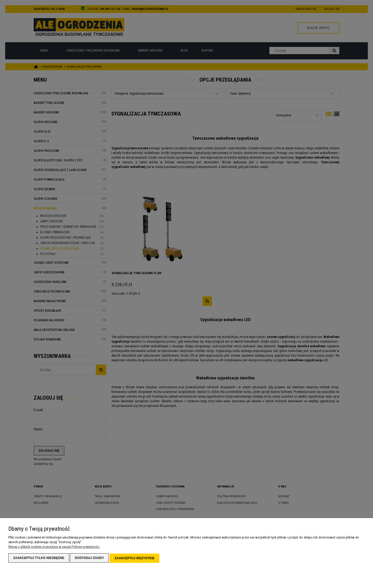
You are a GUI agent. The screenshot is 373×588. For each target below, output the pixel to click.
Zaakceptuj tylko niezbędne (39, 558)
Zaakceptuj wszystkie (134, 558)
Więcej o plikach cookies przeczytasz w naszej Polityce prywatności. (54, 547)
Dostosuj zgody (89, 558)
